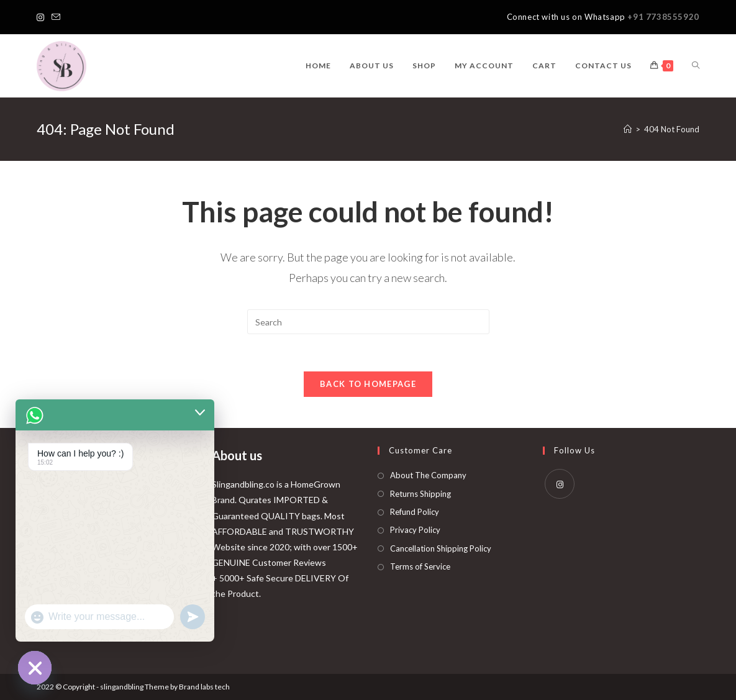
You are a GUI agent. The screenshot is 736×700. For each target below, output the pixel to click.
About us (237, 455)
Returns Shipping (420, 494)
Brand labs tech (204, 687)
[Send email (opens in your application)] (56, 17)
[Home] (628, 129)
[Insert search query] (368, 322)
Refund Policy (415, 512)
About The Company (428, 475)
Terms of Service (420, 566)
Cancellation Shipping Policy (441, 548)
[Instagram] (42, 17)
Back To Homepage (368, 384)
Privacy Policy (415, 530)
